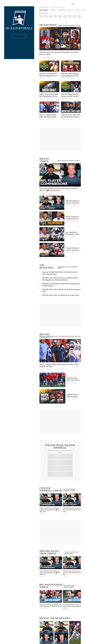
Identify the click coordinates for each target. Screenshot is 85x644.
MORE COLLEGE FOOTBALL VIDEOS (69, 161)
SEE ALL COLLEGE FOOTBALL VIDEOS (69, 490)
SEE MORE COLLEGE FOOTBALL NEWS (68, 268)
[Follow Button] (19, 36)
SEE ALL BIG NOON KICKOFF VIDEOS (69, 586)
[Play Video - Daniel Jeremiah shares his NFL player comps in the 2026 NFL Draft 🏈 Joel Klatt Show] (51, 500)
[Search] (77, 3)
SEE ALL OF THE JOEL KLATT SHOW (72, 553)
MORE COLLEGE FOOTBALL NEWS (69, 25)
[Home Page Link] (6, 3)
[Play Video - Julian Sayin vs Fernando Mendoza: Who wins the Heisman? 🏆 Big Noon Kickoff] (51, 596)
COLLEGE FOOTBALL (44, 7)
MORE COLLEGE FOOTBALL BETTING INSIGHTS (66, 336)
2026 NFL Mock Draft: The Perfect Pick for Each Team (60, 295)
